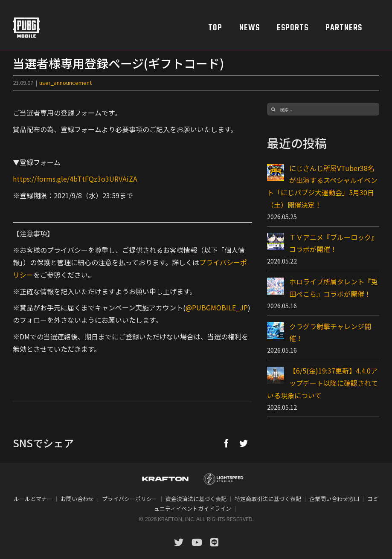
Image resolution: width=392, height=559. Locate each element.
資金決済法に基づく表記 (196, 499)
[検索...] (323, 109)
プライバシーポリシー (130, 499)
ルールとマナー (33, 499)
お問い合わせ (77, 499)
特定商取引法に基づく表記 (268, 499)
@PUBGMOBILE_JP (217, 307)
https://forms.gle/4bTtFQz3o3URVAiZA (75, 179)
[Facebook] (226, 443)
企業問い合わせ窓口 (334, 499)
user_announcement (65, 83)
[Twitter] (244, 443)
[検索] (273, 109)
